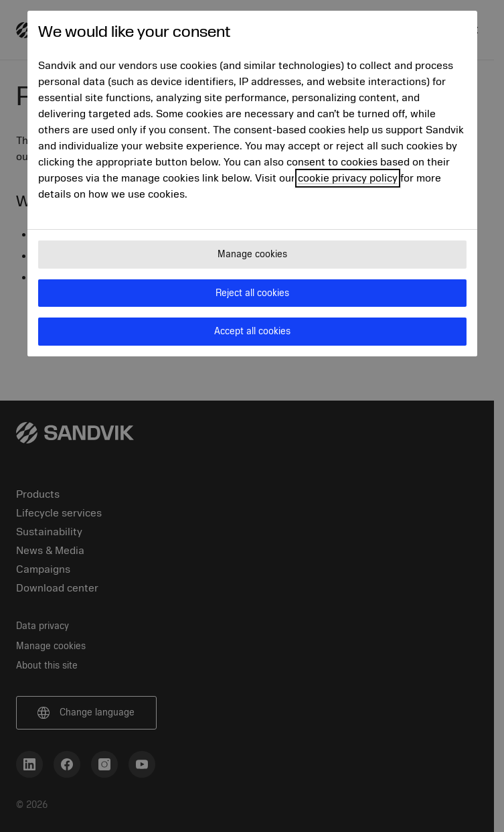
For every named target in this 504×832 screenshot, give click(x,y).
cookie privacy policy (348, 178)
